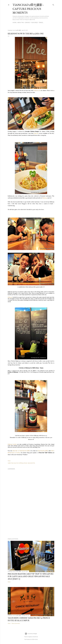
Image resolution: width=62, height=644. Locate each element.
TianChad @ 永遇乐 (43, 451)
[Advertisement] (31, 523)
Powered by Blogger (31, 634)
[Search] (53, 4)
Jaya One (16, 463)
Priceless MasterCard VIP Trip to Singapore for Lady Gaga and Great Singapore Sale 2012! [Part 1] (31, 576)
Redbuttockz (37, 90)
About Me (21, 23)
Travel (41, 23)
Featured (35, 23)
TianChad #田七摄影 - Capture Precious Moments (28, 9)
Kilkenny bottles (12, 444)
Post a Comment (16, 623)
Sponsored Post (31, 463)
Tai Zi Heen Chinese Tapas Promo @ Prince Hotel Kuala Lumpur (29, 619)
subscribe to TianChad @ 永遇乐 (21, 451)
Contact (28, 23)
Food (12, 463)
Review (26, 463)
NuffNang (21, 463)
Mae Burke (35, 637)
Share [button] (9, 461)
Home (15, 23)
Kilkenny (36, 133)
